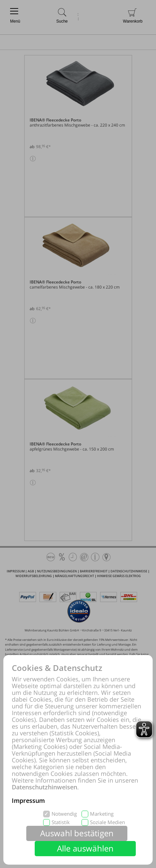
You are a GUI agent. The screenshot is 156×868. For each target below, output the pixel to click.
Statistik (61, 822)
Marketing (102, 814)
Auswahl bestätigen (77, 833)
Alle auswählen (85, 848)
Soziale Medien (107, 822)
